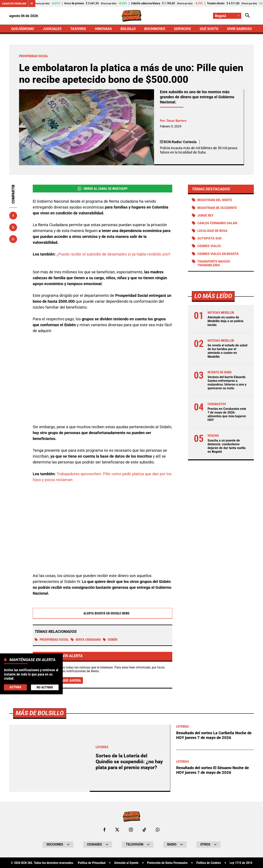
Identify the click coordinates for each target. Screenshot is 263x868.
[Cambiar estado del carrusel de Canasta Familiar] (32, 4)
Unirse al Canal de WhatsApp (102, 189)
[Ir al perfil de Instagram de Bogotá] (131, 830)
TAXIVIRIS (78, 29)
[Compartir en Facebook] (13, 216)
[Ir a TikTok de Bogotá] (144, 830)
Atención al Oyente (126, 863)
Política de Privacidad (92, 863)
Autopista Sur (209, 238)
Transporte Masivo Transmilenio (214, 263)
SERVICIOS (182, 29)
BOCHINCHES (155, 29)
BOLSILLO (128, 29)
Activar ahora (68, 680)
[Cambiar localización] (227, 16)
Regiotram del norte (215, 200)
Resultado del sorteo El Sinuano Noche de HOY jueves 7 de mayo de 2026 (213, 770)
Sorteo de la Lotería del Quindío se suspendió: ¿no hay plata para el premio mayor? (129, 762)
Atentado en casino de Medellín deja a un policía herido (225, 321)
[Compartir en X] (13, 227)
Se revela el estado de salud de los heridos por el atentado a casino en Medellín (227, 351)
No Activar (45, 687)
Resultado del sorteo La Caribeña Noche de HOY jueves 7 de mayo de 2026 (214, 735)
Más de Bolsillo (40, 713)
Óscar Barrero (176, 121)
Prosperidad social (52, 640)
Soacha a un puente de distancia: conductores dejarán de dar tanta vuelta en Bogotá (227, 446)
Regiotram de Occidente (217, 208)
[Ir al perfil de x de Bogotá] (117, 830)
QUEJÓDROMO (23, 29)
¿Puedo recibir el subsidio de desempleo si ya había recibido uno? (113, 254)
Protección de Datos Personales (167, 863)
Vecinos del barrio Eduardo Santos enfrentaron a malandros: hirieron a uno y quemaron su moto (227, 383)
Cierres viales (209, 246)
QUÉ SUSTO (209, 29)
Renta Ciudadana (86, 640)
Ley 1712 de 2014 (241, 863)
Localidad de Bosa (212, 231)
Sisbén (110, 640)
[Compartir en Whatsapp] (13, 239)
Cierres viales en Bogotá (218, 254)
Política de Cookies (209, 863)
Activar (15, 687)
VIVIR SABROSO (239, 29)
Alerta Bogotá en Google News (103, 613)
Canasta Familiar (14, 4)
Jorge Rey (205, 215)
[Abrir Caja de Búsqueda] (248, 16)
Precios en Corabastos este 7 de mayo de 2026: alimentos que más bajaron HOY (227, 414)
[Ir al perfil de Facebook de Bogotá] (104, 830)
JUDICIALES (52, 29)
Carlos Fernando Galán (217, 223)
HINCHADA (103, 29)
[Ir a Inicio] (132, 16)
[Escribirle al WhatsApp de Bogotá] (158, 830)
